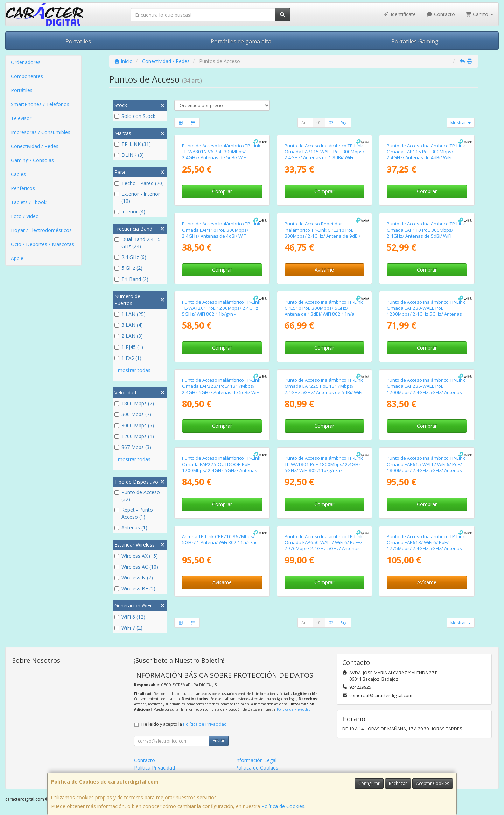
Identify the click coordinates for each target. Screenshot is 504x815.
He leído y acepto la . (185, 724)
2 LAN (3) (129, 336)
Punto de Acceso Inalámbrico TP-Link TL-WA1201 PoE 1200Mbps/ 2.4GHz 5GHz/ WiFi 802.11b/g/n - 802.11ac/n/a (221, 311)
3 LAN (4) (129, 325)
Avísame (324, 270)
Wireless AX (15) (136, 556)
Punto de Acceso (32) (137, 496)
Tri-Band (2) (131, 279)
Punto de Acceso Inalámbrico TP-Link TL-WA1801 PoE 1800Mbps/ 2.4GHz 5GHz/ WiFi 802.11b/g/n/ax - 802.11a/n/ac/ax (324, 467)
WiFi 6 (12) (130, 617)
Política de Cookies (283, 806)
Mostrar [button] (461, 123)
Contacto (441, 14)
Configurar (369, 783)
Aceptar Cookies (433, 783)
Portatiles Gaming (415, 41)
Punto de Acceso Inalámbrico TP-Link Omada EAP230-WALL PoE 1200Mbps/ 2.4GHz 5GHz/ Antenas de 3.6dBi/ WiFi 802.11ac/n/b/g (426, 311)
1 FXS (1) (128, 358)
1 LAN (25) (130, 314)
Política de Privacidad (294, 709)
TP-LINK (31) (133, 144)
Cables (18, 174)
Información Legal (256, 760)
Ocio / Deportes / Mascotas (43, 244)
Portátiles (22, 90)
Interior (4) (130, 212)
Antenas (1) (131, 528)
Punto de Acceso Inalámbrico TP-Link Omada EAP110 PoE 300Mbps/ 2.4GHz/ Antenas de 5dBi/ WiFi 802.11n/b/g (426, 233)
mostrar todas (134, 370)
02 (331, 123)
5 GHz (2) (128, 268)
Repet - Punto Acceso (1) (134, 513)
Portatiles (78, 41)
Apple (17, 258)
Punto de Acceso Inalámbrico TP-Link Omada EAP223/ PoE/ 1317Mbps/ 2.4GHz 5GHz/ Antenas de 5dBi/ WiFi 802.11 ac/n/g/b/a (221, 389)
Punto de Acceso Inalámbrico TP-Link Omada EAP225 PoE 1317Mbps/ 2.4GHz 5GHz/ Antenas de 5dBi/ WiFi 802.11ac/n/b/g (324, 389)
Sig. (344, 123)
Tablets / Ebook (29, 202)
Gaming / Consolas (32, 160)
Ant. (305, 123)
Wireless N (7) (134, 578)
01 (319, 123)
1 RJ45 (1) (129, 347)
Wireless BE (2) (135, 588)
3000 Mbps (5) (134, 425)
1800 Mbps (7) (134, 403)
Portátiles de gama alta (241, 41)
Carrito (479, 14)
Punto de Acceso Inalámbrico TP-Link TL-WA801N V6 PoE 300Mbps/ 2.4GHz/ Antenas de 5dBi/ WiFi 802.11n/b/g (221, 155)
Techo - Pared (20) (139, 183)
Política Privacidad (155, 768)
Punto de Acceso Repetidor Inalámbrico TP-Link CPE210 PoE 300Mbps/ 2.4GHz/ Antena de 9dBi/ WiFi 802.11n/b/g (323, 233)
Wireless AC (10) (136, 567)
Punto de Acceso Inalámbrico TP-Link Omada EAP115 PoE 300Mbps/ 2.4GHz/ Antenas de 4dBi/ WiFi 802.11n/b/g (426, 155)
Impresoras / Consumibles (41, 132)
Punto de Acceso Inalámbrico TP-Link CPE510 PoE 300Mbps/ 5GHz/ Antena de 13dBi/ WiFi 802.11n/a (324, 308)
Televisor (21, 118)
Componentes (27, 76)
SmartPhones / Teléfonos (40, 104)
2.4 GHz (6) (130, 257)
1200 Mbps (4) (134, 436)
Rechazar (398, 783)
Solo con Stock (135, 116)
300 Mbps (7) (133, 414)
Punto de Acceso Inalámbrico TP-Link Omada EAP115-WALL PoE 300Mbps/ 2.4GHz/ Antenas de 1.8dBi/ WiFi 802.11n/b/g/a (324, 155)
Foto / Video (25, 216)
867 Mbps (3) (133, 447)
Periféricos (23, 188)
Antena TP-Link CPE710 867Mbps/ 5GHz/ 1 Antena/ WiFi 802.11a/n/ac (220, 539)
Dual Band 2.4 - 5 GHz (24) (138, 243)
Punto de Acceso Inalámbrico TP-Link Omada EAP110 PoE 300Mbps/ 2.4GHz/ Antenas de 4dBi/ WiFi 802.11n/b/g (221, 233)
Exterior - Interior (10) (137, 197)
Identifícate (400, 14)
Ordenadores (26, 62)
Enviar (219, 741)
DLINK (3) (129, 155)
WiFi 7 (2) (128, 628)
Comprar (222, 191)
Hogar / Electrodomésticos (41, 230)
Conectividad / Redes (35, 146)
